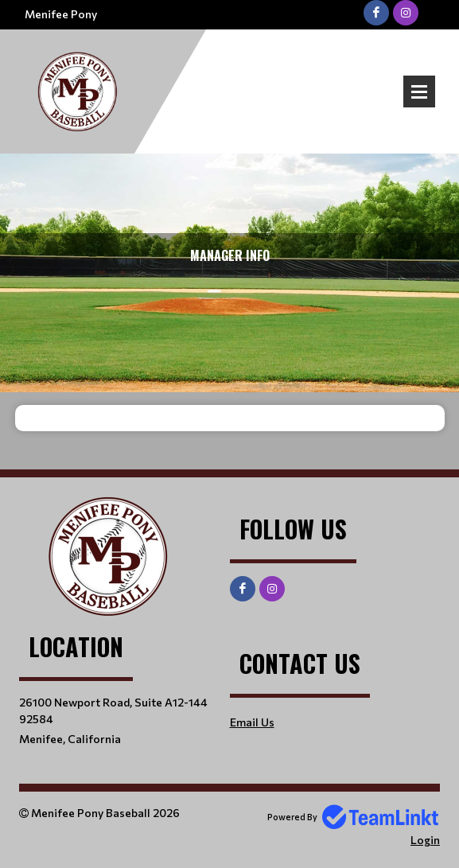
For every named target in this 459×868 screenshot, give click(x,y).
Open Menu (419, 91)
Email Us (252, 722)
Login (425, 840)
